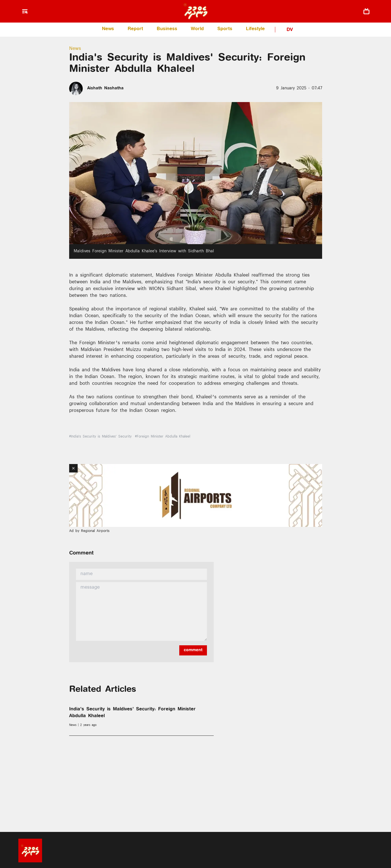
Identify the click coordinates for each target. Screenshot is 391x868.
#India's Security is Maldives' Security (100, 437)
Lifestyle (255, 29)
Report (135, 29)
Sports (225, 29)
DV (290, 30)
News (108, 29)
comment (193, 650)
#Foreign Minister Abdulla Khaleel (163, 437)
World (197, 29)
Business (167, 29)
